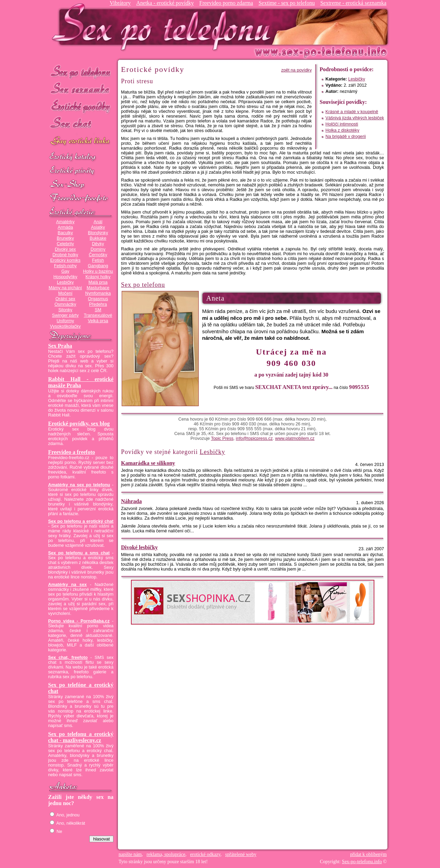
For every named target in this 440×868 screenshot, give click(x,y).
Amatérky (65, 222)
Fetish (98, 260)
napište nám (130, 854)
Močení (65, 293)
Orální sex (65, 299)
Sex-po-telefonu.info (362, 862)
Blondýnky (98, 233)
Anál (98, 222)
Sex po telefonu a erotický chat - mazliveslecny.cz (81, 737)
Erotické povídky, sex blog (79, 424)
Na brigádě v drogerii (346, 137)
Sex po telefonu (81, 71)
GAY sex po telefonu (81, 142)
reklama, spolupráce (166, 854)
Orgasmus (98, 299)
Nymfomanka (98, 293)
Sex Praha (60, 346)
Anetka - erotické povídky (165, 3)
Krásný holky (98, 277)
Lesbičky (65, 282)
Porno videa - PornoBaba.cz (79, 621)
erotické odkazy (205, 854)
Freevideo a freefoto (71, 452)
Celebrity (65, 244)
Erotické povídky (81, 106)
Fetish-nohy (65, 266)
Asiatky (98, 227)
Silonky (65, 310)
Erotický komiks (65, 260)
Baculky (65, 233)
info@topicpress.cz (254, 438)
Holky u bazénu (98, 271)
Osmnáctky (65, 304)
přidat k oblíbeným (368, 854)
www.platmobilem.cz (295, 438)
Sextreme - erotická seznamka (353, 3)
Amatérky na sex (67, 585)
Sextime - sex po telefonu (287, 3)
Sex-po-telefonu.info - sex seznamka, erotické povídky (164, 27)
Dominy (98, 249)
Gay (65, 271)
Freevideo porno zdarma (226, 3)
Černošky (98, 255)
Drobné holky (65, 255)
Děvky (98, 244)
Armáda (65, 227)
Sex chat (81, 124)
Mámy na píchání (65, 288)
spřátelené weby (241, 854)
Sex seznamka (81, 89)
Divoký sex (65, 249)
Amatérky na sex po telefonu (79, 485)
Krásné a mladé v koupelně (352, 112)
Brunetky (65, 238)
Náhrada (131, 501)
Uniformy (65, 321)
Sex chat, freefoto (68, 658)
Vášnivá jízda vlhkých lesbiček (355, 118)
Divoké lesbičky (139, 547)
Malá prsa (98, 282)
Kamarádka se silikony (148, 463)
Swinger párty (65, 315)
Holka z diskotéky (342, 130)
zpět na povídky (296, 70)
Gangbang (98, 266)
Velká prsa (98, 321)
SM (98, 310)
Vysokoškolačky (65, 326)
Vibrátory (120, 3)
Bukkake (98, 238)
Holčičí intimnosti (342, 124)
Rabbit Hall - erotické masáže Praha (81, 382)
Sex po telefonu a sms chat (79, 553)
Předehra (98, 304)
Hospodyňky (65, 277)
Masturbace (98, 288)
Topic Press (222, 438)
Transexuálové (98, 315)
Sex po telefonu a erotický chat (81, 521)
